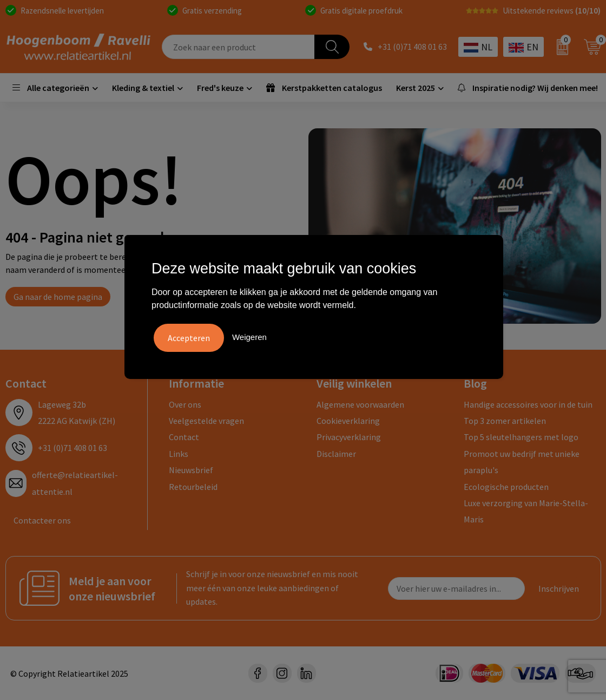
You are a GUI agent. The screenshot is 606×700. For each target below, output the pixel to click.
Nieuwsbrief (191, 470)
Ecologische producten (506, 487)
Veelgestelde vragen (206, 421)
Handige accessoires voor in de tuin (528, 404)
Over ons (185, 404)
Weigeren (249, 336)
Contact (184, 437)
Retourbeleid (193, 487)
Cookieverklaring (348, 421)
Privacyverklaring (349, 437)
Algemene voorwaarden (360, 404)
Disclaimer (336, 454)
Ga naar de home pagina (58, 297)
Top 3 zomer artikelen (505, 421)
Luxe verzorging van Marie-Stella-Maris (526, 511)
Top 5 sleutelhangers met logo (521, 437)
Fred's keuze (220, 88)
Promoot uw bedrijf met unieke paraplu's (522, 462)
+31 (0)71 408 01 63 (412, 47)
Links (179, 454)
